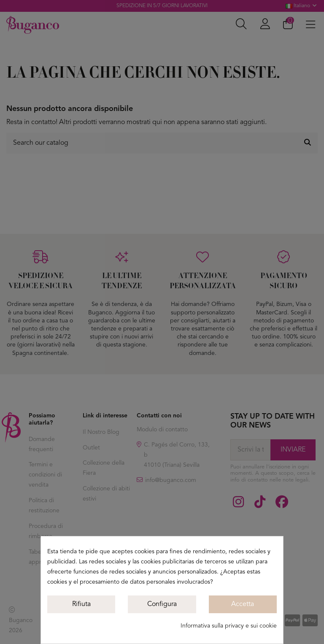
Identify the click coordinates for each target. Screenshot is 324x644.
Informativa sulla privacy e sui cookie (229, 626)
